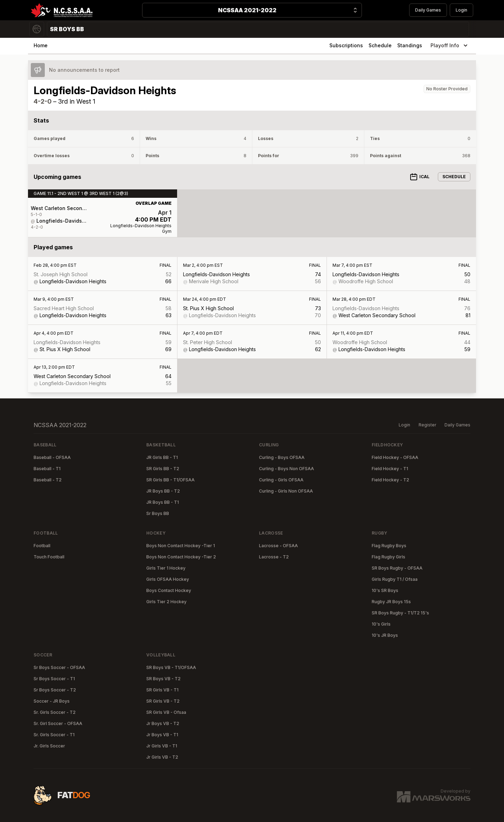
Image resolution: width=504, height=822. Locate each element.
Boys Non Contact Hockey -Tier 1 (181, 546)
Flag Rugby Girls (388, 557)
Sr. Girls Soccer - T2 (55, 712)
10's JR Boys (385, 635)
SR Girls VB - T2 (163, 701)
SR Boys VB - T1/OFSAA (171, 667)
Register (427, 425)
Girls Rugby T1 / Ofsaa (395, 579)
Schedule (380, 45)
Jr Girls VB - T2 (162, 757)
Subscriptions (346, 45)
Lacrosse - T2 (274, 557)
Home (41, 45)
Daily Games (428, 10)
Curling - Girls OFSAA (281, 480)
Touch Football (49, 557)
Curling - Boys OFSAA (282, 457)
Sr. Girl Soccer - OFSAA (58, 723)
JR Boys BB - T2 (163, 491)
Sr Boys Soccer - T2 (55, 690)
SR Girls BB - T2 (163, 469)
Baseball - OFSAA (52, 457)
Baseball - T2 (48, 480)
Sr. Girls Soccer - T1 (54, 735)
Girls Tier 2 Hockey (166, 602)
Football (42, 546)
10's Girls (381, 624)
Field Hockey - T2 (390, 480)
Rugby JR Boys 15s (391, 602)
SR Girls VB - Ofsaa (166, 712)
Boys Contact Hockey (169, 590)
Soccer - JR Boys (52, 701)
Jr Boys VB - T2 (163, 723)
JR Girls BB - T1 (162, 457)
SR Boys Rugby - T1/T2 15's (400, 613)
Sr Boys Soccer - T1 (54, 679)
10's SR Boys (385, 590)
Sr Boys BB (158, 513)
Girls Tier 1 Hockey (166, 568)
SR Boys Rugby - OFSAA (397, 568)
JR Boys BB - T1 (163, 502)
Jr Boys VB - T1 (162, 735)
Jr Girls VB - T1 (162, 746)
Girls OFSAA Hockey (168, 579)
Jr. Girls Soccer (49, 746)
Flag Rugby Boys (389, 546)
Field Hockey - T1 (390, 469)
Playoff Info (450, 46)
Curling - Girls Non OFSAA (286, 491)
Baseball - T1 (47, 469)
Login (461, 10)
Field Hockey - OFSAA (395, 457)
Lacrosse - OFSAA (278, 546)
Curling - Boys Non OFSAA (286, 469)
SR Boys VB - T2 (163, 679)
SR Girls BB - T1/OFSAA (170, 480)
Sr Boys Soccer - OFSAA (59, 667)
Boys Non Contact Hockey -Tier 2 (181, 557)
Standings (410, 45)
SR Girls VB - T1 (162, 690)
